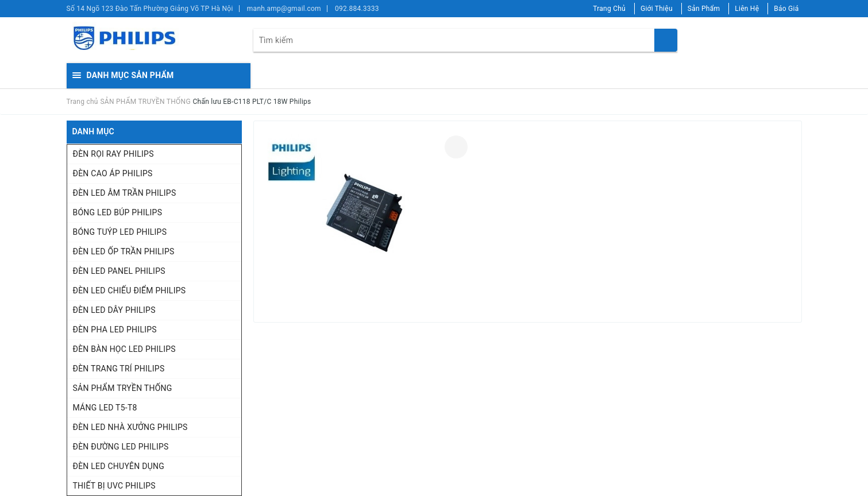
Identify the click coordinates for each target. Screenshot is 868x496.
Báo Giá (786, 9)
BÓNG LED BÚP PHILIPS (118, 212)
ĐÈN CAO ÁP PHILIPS (113, 173)
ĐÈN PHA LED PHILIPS (115, 330)
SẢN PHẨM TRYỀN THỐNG (123, 388)
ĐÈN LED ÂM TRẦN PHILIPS (125, 193)
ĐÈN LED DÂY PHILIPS (114, 310)
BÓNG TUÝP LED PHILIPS (120, 232)
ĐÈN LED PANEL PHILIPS (119, 271)
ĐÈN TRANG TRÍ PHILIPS (119, 369)
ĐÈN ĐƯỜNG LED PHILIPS (121, 447)
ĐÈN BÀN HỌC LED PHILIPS (124, 349)
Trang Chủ (609, 9)
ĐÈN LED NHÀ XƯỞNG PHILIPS (130, 427)
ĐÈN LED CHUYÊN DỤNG (119, 466)
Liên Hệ (747, 9)
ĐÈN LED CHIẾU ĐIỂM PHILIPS (130, 290)
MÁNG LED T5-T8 (105, 408)
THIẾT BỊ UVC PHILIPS (114, 486)
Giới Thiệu (657, 9)
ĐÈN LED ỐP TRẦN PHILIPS (124, 251)
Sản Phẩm (704, 9)
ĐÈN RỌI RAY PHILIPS (113, 154)
